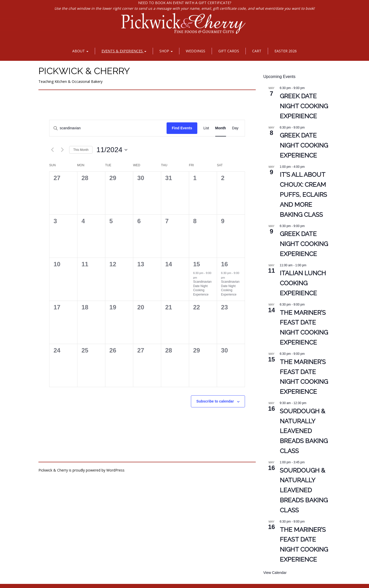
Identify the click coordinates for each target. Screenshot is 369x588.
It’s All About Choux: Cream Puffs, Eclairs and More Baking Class (303, 195)
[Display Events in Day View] (235, 128)
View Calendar (275, 573)
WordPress (115, 470)
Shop (166, 51)
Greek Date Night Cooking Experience (304, 106)
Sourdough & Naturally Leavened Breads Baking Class (304, 431)
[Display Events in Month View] (221, 128)
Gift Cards (229, 51)
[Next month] (62, 150)
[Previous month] (52, 150)
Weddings (196, 51)
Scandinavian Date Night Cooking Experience (202, 288)
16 (225, 264)
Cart (257, 51)
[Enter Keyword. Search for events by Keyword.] (108, 128)
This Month (81, 150)
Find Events (182, 128)
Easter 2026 (286, 51)
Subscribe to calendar (215, 401)
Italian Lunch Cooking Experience (303, 283)
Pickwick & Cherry (84, 71)
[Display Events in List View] (206, 128)
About (80, 51)
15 (197, 264)
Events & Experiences (124, 51)
